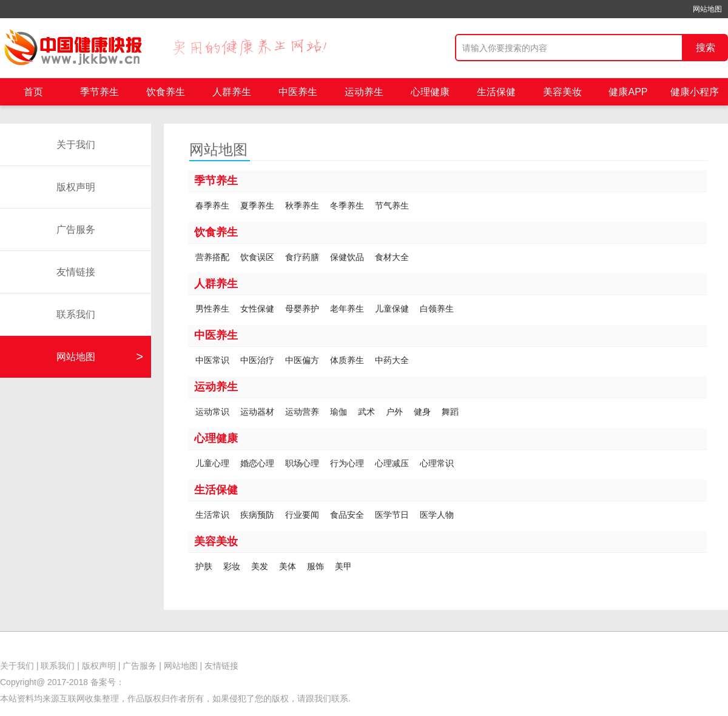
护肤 (204, 566)
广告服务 (76, 229)
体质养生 (347, 360)
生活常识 (212, 515)
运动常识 (212, 412)
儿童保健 (392, 309)
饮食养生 (166, 92)
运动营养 (302, 412)
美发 (260, 566)
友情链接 (76, 272)
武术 (366, 412)
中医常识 (212, 360)
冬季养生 (347, 206)
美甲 (343, 566)
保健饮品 (347, 257)
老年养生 (347, 309)
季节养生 (99, 92)
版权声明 (76, 187)
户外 (394, 412)
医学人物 (437, 515)
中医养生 (298, 92)
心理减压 (392, 463)
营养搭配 (212, 257)
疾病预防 (257, 515)
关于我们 (76, 145)
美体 (288, 566)
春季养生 (212, 206)
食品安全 (347, 515)
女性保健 (257, 309)
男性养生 (212, 309)
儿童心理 (212, 463)
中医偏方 (302, 360)
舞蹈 (450, 412)
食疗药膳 (302, 257)
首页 (33, 92)
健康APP (628, 92)
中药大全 (392, 360)
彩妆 (232, 566)
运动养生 (364, 92)
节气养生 (392, 206)
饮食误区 (257, 257)
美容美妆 (562, 92)
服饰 (315, 566)
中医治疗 (257, 360)
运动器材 (257, 412)
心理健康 (430, 92)
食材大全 (392, 257)
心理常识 (437, 463)
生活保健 (496, 92)
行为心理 (347, 463)
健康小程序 (695, 92)
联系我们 (76, 314)
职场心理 (302, 463)
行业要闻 (302, 515)
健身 (422, 412)
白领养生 (437, 309)
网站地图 (707, 9)
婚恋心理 (257, 463)
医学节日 (392, 515)
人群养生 (232, 92)
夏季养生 (257, 206)
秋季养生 (302, 206)
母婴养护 (302, 309)
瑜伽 (339, 412)
